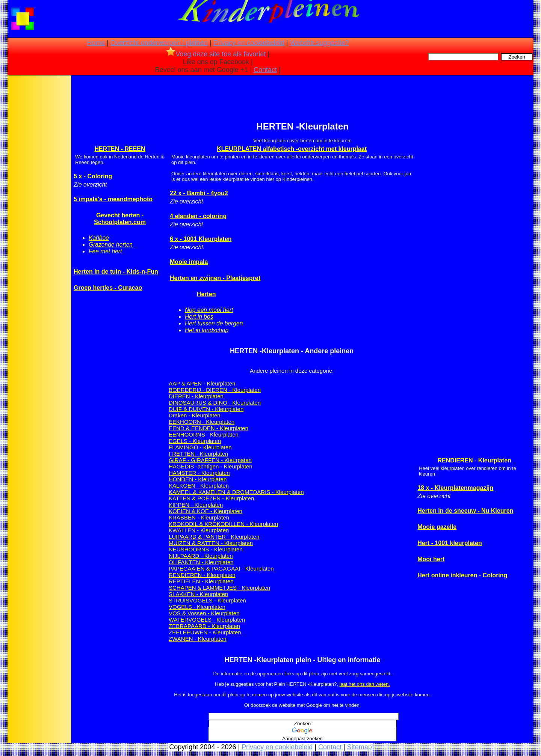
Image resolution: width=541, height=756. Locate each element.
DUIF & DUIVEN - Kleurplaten (206, 409)
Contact (265, 70)
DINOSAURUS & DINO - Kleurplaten (215, 403)
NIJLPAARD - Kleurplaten (201, 556)
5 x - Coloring (93, 176)
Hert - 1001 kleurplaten (450, 543)
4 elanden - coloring (198, 216)
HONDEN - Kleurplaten (198, 479)
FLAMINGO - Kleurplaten (200, 447)
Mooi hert (431, 559)
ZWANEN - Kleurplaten (198, 639)
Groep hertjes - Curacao (108, 288)
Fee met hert (105, 251)
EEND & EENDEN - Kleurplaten (209, 428)
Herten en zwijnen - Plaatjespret (215, 278)
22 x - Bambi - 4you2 (199, 193)
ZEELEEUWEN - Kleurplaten (205, 632)
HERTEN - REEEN (120, 149)
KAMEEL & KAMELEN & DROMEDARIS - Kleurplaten (236, 492)
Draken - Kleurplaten (195, 415)
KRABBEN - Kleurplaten (199, 517)
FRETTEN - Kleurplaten (198, 454)
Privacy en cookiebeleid (249, 43)
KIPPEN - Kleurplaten (196, 505)
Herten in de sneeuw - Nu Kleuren (465, 511)
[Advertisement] (39, 195)
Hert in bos (199, 317)
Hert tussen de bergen (214, 323)
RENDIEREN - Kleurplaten (202, 575)
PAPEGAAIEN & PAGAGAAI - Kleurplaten (221, 569)
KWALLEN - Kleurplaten (199, 530)
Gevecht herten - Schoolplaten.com (120, 219)
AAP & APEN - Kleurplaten (202, 383)
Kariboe (99, 238)
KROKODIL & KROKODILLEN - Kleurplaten (223, 524)
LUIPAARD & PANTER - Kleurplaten (214, 537)
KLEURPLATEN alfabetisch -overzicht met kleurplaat (292, 149)
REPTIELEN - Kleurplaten (201, 581)
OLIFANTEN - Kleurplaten (201, 562)
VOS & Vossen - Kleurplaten (204, 613)
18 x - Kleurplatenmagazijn (455, 488)
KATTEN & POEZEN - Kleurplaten (211, 498)
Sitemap (360, 747)
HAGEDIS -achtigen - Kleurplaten (211, 466)
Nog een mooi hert (209, 310)
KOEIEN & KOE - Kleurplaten (206, 511)
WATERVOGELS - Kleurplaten (207, 620)
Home (96, 43)
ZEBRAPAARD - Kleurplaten (204, 626)
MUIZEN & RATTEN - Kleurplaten (211, 543)
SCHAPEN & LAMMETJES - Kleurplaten (219, 588)
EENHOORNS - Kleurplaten (204, 434)
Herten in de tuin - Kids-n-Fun (116, 272)
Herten (206, 294)
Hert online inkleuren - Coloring (462, 575)
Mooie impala (189, 262)
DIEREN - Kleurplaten (196, 396)
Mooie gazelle (437, 527)
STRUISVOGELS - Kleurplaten (207, 600)
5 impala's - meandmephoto (113, 199)
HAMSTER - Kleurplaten (199, 473)
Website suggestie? (319, 43)
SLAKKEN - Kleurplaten (198, 594)
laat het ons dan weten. (365, 684)
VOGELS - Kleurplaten (197, 607)
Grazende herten (111, 245)
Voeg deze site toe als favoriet (216, 54)
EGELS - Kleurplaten (195, 441)
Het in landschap (207, 330)
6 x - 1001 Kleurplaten (201, 239)
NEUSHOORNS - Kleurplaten (206, 549)
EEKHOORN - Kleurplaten (202, 422)
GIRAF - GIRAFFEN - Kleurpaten (210, 460)
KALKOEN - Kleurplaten (199, 486)
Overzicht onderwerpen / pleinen (159, 43)
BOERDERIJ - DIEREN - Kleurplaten (215, 390)
